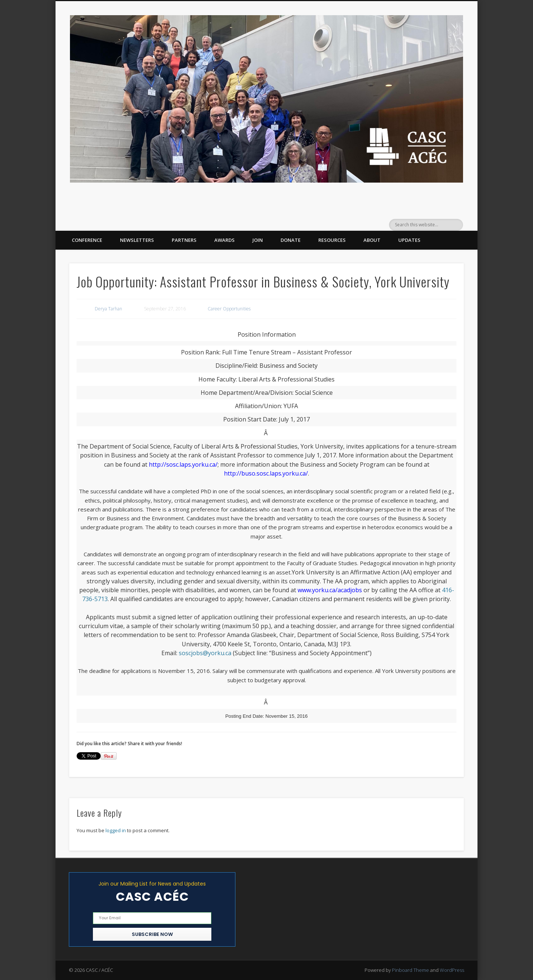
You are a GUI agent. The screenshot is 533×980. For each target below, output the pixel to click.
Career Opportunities (229, 309)
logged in (116, 830)
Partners (184, 240)
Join (258, 240)
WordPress (452, 970)
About (372, 240)
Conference (87, 240)
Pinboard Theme (410, 970)
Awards (224, 240)
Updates (409, 240)
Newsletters (137, 240)
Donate (291, 240)
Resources (332, 240)
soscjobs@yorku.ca (205, 653)
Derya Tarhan (108, 309)
